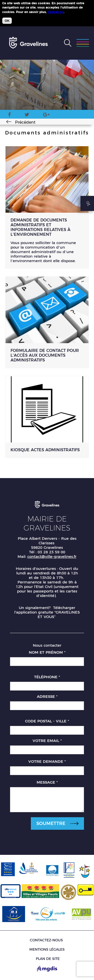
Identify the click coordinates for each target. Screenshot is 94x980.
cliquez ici (56, 12)
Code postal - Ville (47, 721)
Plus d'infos (74, 12)
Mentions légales (47, 949)
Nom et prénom (47, 652)
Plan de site (48, 959)
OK (7, 21)
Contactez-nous (46, 940)
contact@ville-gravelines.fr (52, 556)
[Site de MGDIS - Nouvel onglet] (47, 969)
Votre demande (47, 761)
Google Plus (46, 116)
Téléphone (47, 677)
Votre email (47, 741)
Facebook (9, 116)
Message (47, 782)
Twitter (27, 116)
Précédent (25, 122)
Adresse (47, 696)
